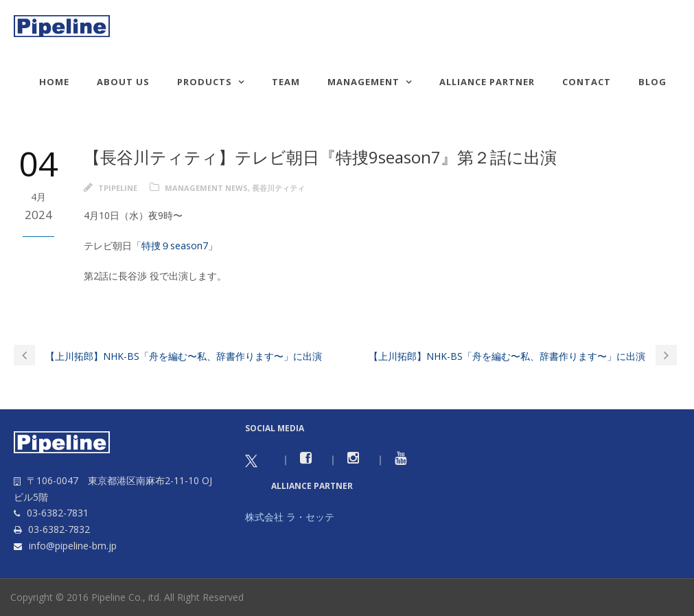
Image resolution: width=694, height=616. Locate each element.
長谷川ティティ (278, 188)
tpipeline (118, 188)
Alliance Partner (487, 82)
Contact (587, 82)
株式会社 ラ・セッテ (290, 517)
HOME (54, 82)
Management (363, 82)
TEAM (286, 82)
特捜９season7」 (180, 246)
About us (123, 82)
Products (205, 82)
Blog (652, 82)
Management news (206, 188)
